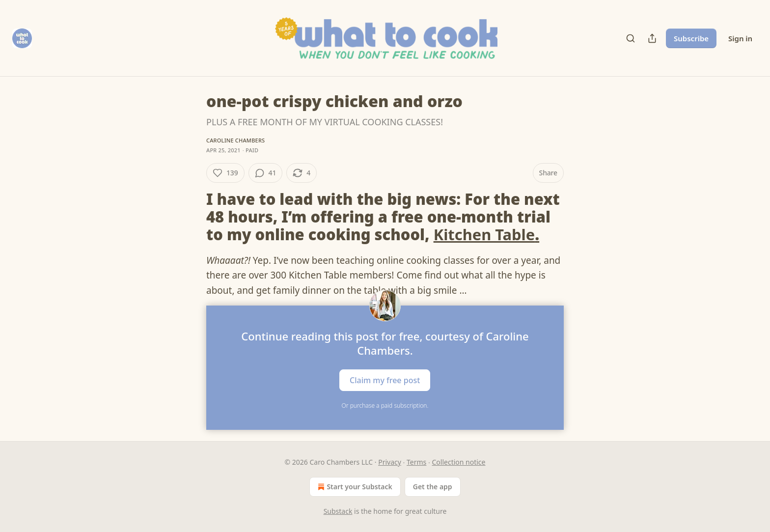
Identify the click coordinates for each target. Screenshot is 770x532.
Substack (338, 511)
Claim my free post (385, 380)
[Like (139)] (225, 173)
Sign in (740, 38)
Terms (416, 462)
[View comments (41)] (266, 173)
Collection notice (459, 462)
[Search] (631, 38)
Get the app (433, 487)
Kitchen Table (484, 234)
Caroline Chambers (235, 140)
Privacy (390, 462)
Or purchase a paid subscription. (385, 406)
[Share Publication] (652, 38)
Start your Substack (354, 487)
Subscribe (691, 38)
